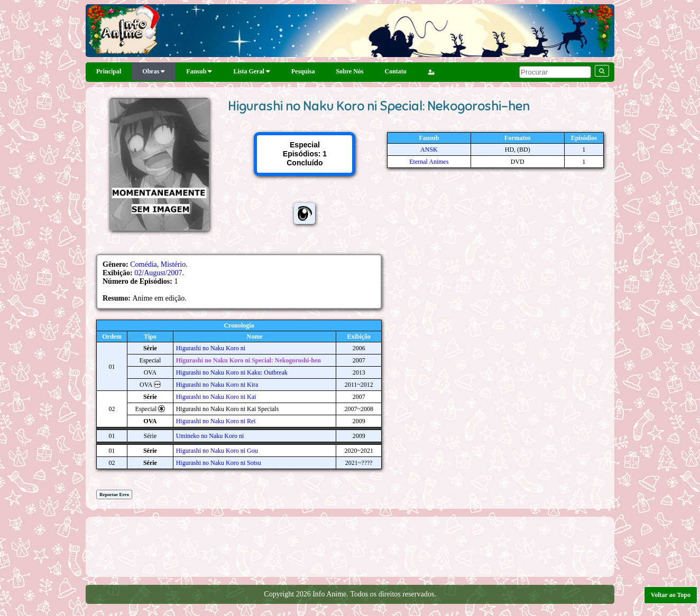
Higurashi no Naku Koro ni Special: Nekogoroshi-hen (248, 360)
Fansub (199, 71)
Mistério (173, 264)
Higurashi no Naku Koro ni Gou (217, 451)
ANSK (429, 150)
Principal (109, 71)
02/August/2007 (158, 273)
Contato (396, 71)
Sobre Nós (349, 71)
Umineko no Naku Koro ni (210, 436)
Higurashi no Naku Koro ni (211, 348)
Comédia (144, 264)
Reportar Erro (114, 494)
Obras (154, 71)
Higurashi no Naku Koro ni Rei (216, 421)
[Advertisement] (350, 546)
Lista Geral (251, 71)
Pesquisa (303, 71)
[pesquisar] (555, 72)
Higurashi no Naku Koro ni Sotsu (219, 463)
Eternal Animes (429, 162)
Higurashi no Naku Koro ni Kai (216, 397)
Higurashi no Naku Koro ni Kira (217, 385)
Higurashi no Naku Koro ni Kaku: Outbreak (232, 372)
